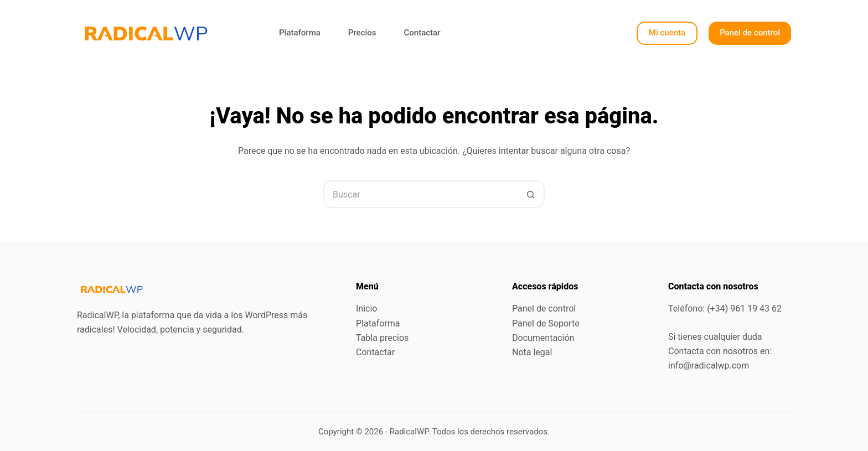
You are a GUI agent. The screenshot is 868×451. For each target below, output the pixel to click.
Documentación (543, 338)
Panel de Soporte (546, 323)
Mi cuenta (667, 33)
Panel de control (750, 33)
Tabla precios (382, 338)
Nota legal (532, 352)
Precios (362, 33)
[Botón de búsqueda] (531, 194)
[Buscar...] (420, 194)
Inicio (366, 309)
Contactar (422, 33)
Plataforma (300, 33)
